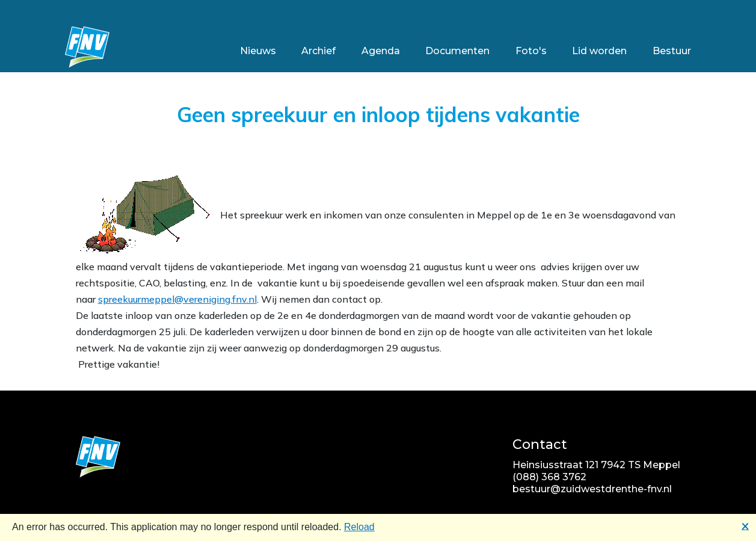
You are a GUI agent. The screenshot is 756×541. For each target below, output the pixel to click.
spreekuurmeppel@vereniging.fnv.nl (177, 299)
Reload (359, 527)
